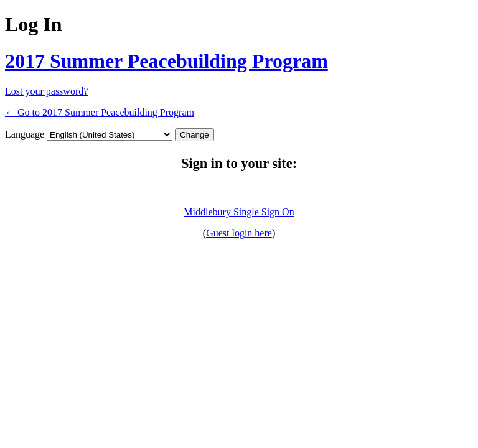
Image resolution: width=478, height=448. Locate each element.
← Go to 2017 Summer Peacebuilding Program (100, 112)
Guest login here (239, 233)
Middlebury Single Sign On (239, 212)
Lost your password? (46, 91)
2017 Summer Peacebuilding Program (166, 61)
